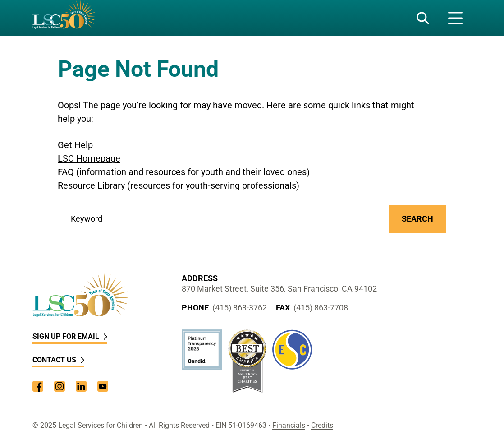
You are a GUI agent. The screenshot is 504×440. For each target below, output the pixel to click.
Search (417, 219)
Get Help (75, 145)
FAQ (66, 172)
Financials (289, 425)
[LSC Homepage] (64, 18)
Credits (322, 425)
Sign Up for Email (70, 336)
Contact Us (58, 360)
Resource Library (91, 185)
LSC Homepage (89, 158)
